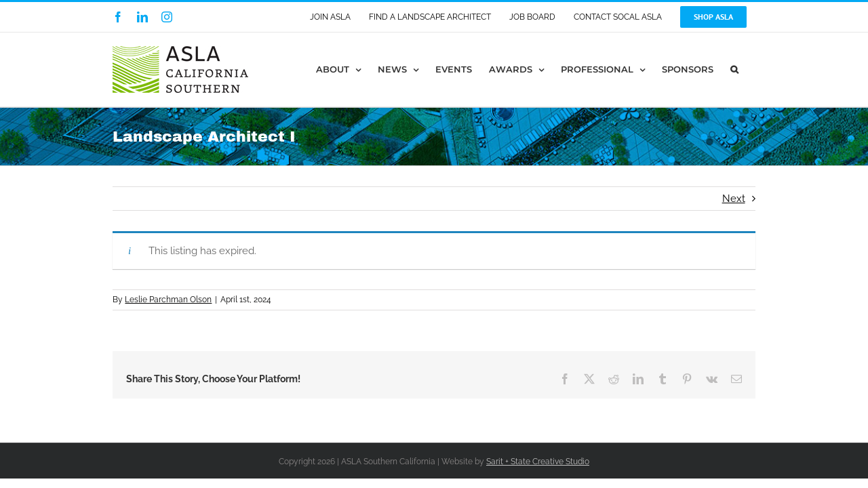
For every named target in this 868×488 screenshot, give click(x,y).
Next (734, 199)
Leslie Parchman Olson (168, 300)
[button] (751, 69)
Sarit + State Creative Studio (538, 462)
